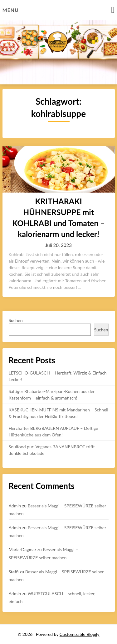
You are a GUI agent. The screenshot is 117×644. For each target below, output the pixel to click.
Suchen (16, 320)
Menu (11, 10)
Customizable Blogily (80, 634)
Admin (15, 506)
